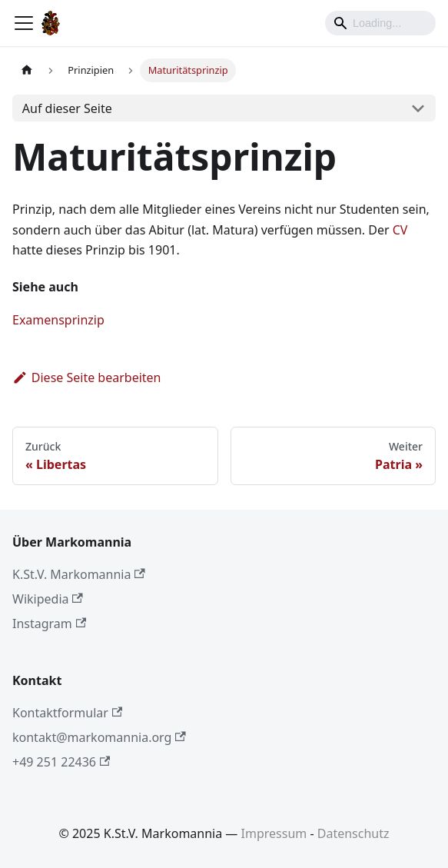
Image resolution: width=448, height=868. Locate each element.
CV (400, 230)
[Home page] (27, 70)
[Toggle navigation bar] (24, 23)
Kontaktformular (67, 713)
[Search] (380, 23)
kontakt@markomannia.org (99, 737)
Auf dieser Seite (67, 108)
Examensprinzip (58, 320)
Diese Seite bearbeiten (87, 377)
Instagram (49, 624)
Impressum (274, 833)
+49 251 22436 (61, 762)
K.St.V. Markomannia (79, 574)
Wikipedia (48, 599)
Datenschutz (353, 833)
